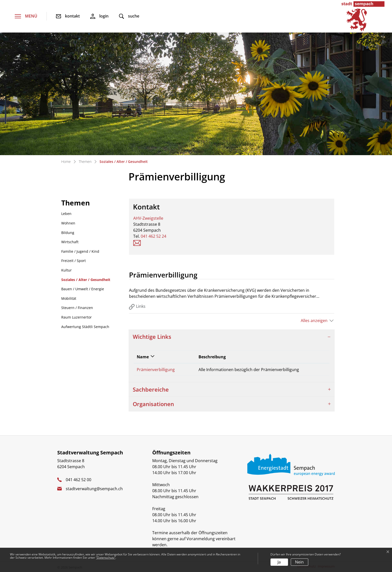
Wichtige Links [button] (152, 337)
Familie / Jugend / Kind (80, 251)
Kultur (66, 270)
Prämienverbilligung (156, 370)
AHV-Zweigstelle (148, 218)
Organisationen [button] (153, 404)
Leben (66, 214)
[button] (129, 16)
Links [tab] (137, 307)
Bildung (68, 233)
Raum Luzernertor (76, 317)
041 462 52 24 (153, 236)
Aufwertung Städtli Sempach (85, 327)
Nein (299, 562)
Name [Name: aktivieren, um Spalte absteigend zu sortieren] (143, 357)
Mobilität (69, 298)
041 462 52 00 (78, 480)
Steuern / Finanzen (77, 308)
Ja (279, 562)
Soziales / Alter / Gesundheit (86, 281)
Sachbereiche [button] (151, 389)
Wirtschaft (70, 242)
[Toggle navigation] (26, 16)
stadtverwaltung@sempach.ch (94, 489)
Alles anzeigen (314, 321)
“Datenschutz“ (106, 558)
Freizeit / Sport (73, 261)
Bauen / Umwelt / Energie (83, 289)
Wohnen (68, 223)
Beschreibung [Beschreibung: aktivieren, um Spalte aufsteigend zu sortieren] (212, 357)
